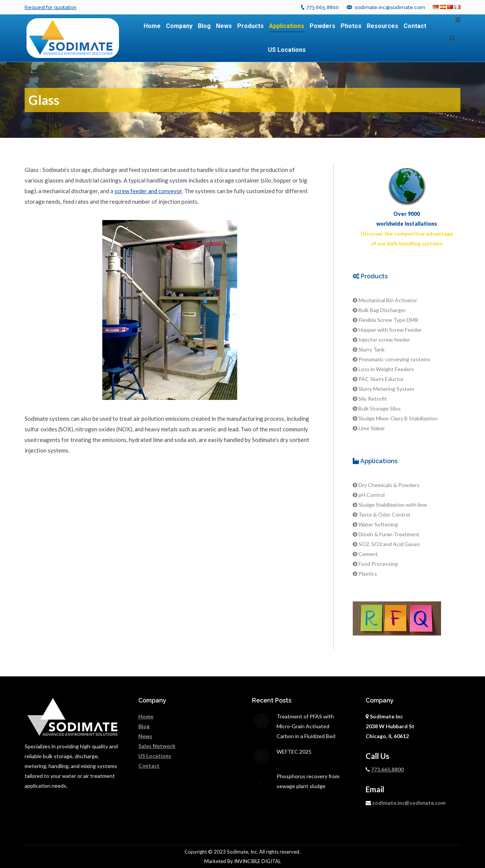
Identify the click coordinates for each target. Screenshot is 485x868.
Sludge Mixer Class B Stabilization (398, 418)
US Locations (155, 756)
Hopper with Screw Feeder (390, 330)
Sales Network (157, 746)
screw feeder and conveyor (148, 191)
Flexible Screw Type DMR (388, 320)
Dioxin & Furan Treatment (389, 534)
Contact (149, 766)
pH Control (372, 495)
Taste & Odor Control (384, 514)
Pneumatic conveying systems (394, 359)
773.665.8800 (323, 7)
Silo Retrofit (373, 399)
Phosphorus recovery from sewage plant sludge (308, 781)
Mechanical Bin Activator (388, 300)
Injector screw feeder (384, 340)
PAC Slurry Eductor (381, 379)
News (145, 736)
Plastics (368, 574)
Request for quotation (51, 7)
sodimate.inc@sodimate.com (390, 7)
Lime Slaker (372, 428)
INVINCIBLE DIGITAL (257, 861)
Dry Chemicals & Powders (389, 485)
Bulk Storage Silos (380, 408)
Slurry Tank (372, 349)
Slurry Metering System (386, 389)
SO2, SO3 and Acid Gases (389, 544)
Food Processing (378, 564)
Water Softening (378, 524)
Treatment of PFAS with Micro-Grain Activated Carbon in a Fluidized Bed (306, 726)
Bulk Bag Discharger (382, 310)
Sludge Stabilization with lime (393, 505)
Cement (368, 554)
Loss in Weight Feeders (386, 369)
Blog (144, 726)
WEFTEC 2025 (294, 752)
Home (146, 716)
